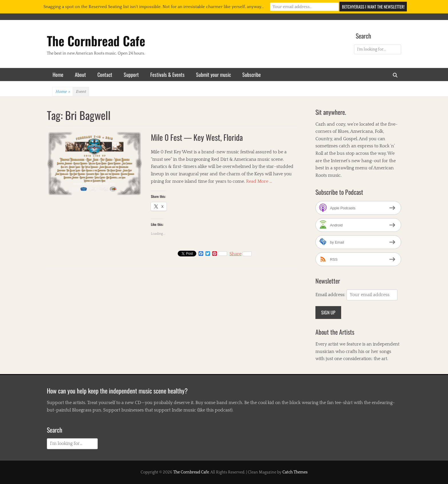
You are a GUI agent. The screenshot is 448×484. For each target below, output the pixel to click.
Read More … (259, 181)
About (80, 75)
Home (58, 75)
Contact (105, 75)
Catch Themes (295, 472)
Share (241, 254)
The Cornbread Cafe (96, 41)
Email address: (331, 295)
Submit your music (213, 75)
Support (131, 75)
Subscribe (252, 75)
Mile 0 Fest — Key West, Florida (197, 137)
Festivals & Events (167, 75)
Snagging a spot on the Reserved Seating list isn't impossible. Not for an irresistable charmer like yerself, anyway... (154, 7)
